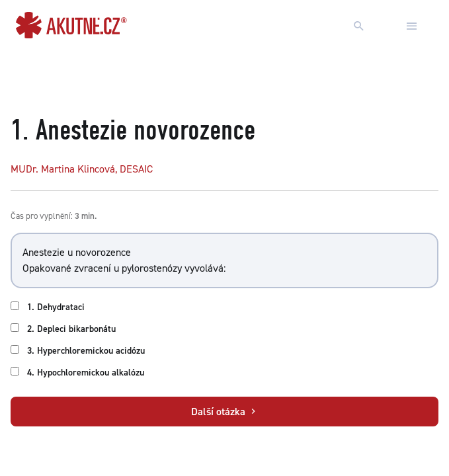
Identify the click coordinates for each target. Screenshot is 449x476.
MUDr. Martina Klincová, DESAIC (82, 169)
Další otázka (225, 412)
